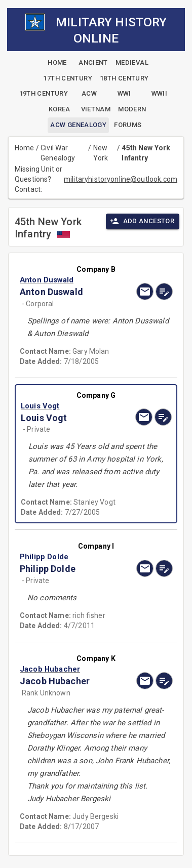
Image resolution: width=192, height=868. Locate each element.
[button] (73, 280)
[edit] (164, 292)
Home (25, 148)
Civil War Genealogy (58, 153)
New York (101, 153)
